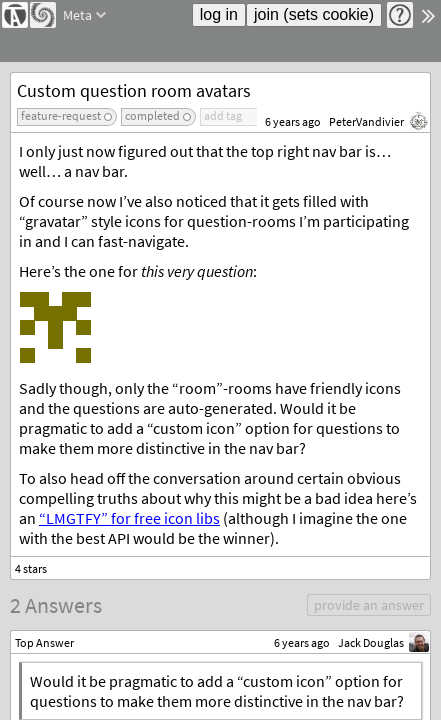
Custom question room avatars (134, 90)
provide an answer (369, 605)
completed (152, 115)
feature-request (61, 115)
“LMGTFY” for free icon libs (129, 518)
